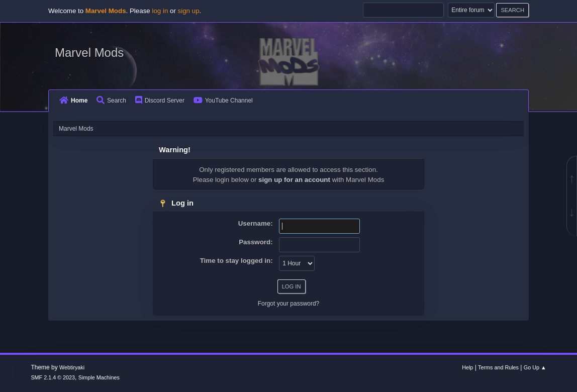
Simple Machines (99, 377)
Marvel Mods (89, 53)
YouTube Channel (223, 101)
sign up (189, 11)
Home (73, 101)
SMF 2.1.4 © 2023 (53, 377)
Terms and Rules (498, 367)
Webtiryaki (72, 367)
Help (467, 367)
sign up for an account (294, 180)
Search (111, 101)
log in (160, 11)
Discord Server (160, 101)
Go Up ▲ (535, 367)
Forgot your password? (289, 304)
